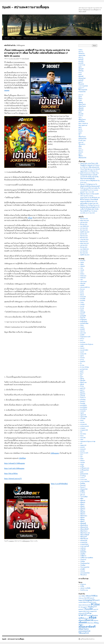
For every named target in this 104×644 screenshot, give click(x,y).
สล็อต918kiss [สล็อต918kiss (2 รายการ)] (90, 623)
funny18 (82, 314)
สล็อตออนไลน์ (82, 158)
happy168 (83, 318)
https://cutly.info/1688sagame (14, 468)
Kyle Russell (25, 59)
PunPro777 (83, 398)
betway (82, 293)
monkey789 (83, 354)
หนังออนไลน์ (82, 78)
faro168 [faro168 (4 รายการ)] (87, 598)
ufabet (82, 459)
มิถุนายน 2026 (84, 219)
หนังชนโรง (82, 54)
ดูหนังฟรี (81, 59)
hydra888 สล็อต (84, 323)
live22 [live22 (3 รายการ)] (87, 605)
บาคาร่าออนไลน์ (83, 86)
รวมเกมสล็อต (84, 497)
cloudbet (82, 304)
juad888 (82, 335)
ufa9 (81, 457)
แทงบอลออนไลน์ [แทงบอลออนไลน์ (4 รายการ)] (84, 631)
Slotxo (82, 436)
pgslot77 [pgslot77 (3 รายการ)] (86, 607)
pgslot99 (82, 392)
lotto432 (82, 348)
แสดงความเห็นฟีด (85, 588)
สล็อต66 (81, 102)
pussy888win (84, 409)
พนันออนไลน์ (84, 489)
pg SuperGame (84, 369)
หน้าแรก (7, 38)
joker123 (81, 52)
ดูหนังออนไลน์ (82, 139)
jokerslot (81, 152)
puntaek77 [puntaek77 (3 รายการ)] (81, 609)
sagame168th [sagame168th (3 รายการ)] (82, 611)
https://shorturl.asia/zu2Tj (13, 479)
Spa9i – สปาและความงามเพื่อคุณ (26, 7)
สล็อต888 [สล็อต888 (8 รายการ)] (83, 623)
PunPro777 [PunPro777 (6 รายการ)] (93, 607)
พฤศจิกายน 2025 (85, 232)
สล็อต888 (81, 108)
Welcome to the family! (30, 38)
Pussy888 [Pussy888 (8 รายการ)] (89, 609)
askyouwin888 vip (85, 287)
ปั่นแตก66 (81, 84)
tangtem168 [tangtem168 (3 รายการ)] (93, 611)
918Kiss (82, 274)
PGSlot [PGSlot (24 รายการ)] (95, 604)
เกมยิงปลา (83, 548)
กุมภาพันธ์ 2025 (84, 249)
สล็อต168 (83, 501)
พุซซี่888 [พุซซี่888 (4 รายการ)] (81, 618)
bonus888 (83, 299)
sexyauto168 (83, 424)
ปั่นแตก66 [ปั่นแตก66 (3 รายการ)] (95, 615)
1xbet (82, 268)
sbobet (82, 421)
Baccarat (82, 289)
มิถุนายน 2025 (84, 241)
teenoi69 (82, 447)
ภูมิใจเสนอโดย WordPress (88, 639)
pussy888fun (83, 405)
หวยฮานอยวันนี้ (85, 546)
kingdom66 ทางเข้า (85, 337)
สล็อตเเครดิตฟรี (85, 535)
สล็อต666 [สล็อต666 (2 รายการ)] (96, 621)
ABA (82, 280)
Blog (13, 38)
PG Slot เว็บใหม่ (85, 367)
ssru (81, 443)
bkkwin (82, 295)
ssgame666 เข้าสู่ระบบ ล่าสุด (88, 441)
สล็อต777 (83, 510)
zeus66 (82, 464)
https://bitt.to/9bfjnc (11, 473)
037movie (83, 261)
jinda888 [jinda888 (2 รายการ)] (80, 602)
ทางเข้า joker (82, 141)
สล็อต (30, 218)
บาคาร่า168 (82, 65)
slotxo (80, 118)
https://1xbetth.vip (83, 123)
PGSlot (82, 386)
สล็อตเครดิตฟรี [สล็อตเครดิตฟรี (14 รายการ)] (87, 627)
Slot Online (83, 434)
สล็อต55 (82, 504)
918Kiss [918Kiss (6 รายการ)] (95, 596)
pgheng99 (81, 69)
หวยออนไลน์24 (84, 544)
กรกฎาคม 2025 (84, 240)
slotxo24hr (83, 438)
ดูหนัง (80, 74)
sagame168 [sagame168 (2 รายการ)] (96, 609)
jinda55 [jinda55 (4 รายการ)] (97, 600)
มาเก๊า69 (83, 493)
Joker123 (83, 331)
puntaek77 (83, 401)
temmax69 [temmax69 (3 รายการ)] (81, 613)
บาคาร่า (81, 116)
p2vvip (82, 360)
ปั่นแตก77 (83, 487)
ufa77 (82, 455)
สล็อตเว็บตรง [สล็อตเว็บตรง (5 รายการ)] (84, 629)
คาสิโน (82, 466)
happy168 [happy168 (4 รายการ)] (82, 600)
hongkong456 (84, 321)
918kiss (80, 50)
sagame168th (82, 55)
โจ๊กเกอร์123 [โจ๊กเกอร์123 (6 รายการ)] (84, 633)
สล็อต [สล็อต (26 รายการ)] (93, 618)
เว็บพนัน (83, 561)
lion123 (82, 339)
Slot (81, 432)
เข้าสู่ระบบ (83, 584)
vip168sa (83, 462)
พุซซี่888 (82, 491)
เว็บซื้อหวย (83, 556)
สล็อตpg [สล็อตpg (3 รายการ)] (96, 623)
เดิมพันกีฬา (83, 552)
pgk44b (82, 384)
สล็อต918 (83, 514)
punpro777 (81, 88)
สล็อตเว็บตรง (82, 104)
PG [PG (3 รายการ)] (90, 605)
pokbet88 (83, 396)
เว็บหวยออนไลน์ (85, 567)
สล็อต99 (82, 518)
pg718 (82, 373)
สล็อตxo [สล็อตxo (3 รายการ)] (81, 625)
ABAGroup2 (84, 281)
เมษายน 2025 (84, 245)
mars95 (82, 352)
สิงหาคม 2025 (84, 238)
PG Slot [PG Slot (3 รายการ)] (81, 607)
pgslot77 (81, 82)
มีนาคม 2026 (84, 224)
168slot (82, 262)
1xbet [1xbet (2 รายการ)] (80, 596)
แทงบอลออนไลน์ (85, 573)
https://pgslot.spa (83, 125)
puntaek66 (83, 400)
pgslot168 (83, 388)
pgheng (82, 379)
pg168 (80, 97)
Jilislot (82, 325)
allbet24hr (83, 283)
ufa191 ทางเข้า (84, 453)
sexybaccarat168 (84, 426)
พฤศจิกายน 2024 (85, 255)
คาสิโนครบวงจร (85, 468)
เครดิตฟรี (83, 550)
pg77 (82, 375)
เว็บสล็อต (83, 565)
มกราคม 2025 (84, 251)
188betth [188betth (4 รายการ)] (88, 596)
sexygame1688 (84, 430)
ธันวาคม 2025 (84, 230)
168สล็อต (22, 458)
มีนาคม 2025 (84, 247)
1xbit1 (82, 272)
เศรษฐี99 (83, 569)
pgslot (80, 67)
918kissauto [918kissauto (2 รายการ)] (81, 598)
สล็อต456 (83, 502)
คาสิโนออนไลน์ (84, 470)
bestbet (82, 291)
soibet (82, 440)
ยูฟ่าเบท (83, 495)
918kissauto (83, 276)
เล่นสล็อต (83, 554)
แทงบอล (83, 571)
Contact (19, 38)
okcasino (83, 358)
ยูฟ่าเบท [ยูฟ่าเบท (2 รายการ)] (86, 618)
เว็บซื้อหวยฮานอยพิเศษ (87, 558)
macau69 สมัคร (84, 350)
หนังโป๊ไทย (82, 121)
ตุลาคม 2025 (84, 234)
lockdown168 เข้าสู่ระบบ (87, 344)
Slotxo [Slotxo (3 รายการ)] (88, 611)
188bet (82, 264)
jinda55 (80, 99)
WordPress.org (84, 590)
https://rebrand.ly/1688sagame (15, 463)
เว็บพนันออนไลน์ (85, 563)
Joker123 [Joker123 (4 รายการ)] (86, 602)
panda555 (83, 361)
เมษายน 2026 (84, 222)
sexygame (83, 428)
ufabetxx (82, 461)
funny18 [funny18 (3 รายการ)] (92, 598)
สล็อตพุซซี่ (83, 523)
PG (81, 363)
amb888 (82, 285)
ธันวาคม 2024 (84, 253)
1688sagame (55, 453)
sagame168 (83, 415)
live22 (80, 73)
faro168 (82, 306)
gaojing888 (83, 316)
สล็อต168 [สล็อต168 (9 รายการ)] (89, 620)
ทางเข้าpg (83, 476)
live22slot (83, 342)
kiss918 (80, 131)
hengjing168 (83, 320)
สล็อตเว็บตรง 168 (85, 533)
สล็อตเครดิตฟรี (84, 529)
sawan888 (83, 419)
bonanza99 (83, 297)
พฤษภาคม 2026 (85, 221)
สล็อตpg (82, 520)
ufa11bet (82, 451)
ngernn (82, 356)
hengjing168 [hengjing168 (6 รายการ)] (90, 600)
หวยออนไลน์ (82, 92)
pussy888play (84, 407)
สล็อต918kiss (84, 516)
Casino (82, 302)
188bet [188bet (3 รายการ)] (83, 596)
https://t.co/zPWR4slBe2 (59, 484)
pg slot (80, 129)
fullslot (82, 310)
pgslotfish (83, 394)
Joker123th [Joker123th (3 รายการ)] (82, 605)
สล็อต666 (83, 508)
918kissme (83, 278)
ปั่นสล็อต (83, 483)
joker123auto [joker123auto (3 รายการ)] (93, 602)
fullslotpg (81, 71)
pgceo (82, 377)
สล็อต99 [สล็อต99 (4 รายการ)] (81, 620)
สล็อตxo (81, 156)
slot (79, 135)
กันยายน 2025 (84, 236)
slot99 (80, 101)
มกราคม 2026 (84, 228)
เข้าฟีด (82, 586)
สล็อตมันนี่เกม (84, 525)
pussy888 (81, 61)
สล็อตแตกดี (83, 537)
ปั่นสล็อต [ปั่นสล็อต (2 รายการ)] (90, 616)
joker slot (81, 142)
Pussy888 (83, 403)
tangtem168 (83, 445)
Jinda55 (82, 327)
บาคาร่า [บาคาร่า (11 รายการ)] (83, 615)
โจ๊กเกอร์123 (82, 144)
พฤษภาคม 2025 (85, 243)
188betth (82, 266)
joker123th (83, 333)
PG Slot (82, 365)
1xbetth (82, 270)
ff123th (82, 308)
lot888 (82, 346)
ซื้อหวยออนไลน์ (83, 90)
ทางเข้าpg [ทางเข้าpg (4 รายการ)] (88, 613)
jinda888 (82, 329)
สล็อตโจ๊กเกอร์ (84, 539)
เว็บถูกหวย (83, 560)
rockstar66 (83, 411)
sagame (7, 90)
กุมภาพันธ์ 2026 (84, 226)
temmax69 (83, 449)
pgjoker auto (83, 382)
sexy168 (82, 422)
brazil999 (83, 301)
